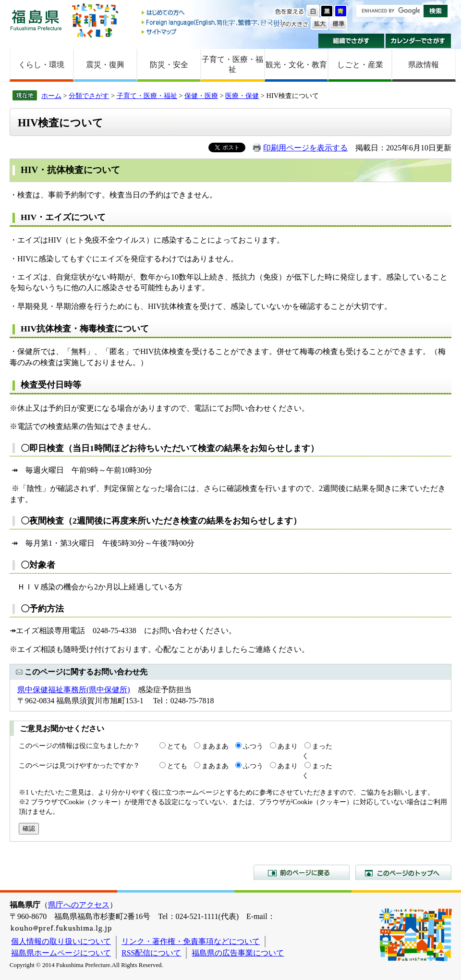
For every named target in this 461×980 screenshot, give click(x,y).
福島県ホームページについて (61, 953)
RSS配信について (151, 953)
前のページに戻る (302, 872)
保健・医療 (201, 96)
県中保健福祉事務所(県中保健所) (74, 690)
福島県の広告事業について (238, 953)
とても (177, 746)
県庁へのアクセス (79, 905)
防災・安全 (169, 65)
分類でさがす (89, 96)
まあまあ (215, 746)
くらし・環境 (41, 65)
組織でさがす (351, 41)
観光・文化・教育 (296, 65)
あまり (288, 746)
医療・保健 (242, 96)
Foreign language (213, 22)
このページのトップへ (403, 872)
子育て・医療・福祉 (232, 64)
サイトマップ (213, 31)
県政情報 (424, 65)
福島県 (36, 20)
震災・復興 (105, 65)
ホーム (51, 96)
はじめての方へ (213, 13)
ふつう (253, 746)
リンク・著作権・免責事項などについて (191, 941)
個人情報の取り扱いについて (61, 941)
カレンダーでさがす (419, 41)
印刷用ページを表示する (305, 148)
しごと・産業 (360, 65)
